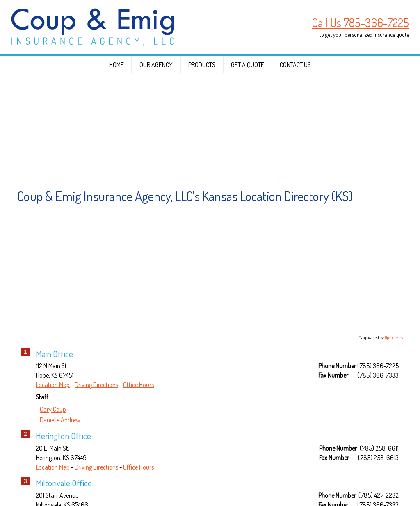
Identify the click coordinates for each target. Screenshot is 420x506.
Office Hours (138, 417)
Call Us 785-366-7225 (360, 23)
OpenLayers (394, 369)
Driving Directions (96, 417)
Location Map (53, 417)
